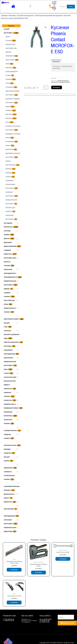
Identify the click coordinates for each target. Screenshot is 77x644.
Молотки (8, 169)
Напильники (10, 142)
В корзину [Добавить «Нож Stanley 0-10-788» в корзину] (14, 602)
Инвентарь (8, 502)
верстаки (9, 114)
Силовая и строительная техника (9, 476)
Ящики (8, 107)
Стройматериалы (10, 431)
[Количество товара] (46, 87)
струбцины (9, 87)
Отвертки (9, 118)
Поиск (71, 7)
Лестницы (8, 346)
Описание (56, 62)
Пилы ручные (10, 60)
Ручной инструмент (25, 15)
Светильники (9, 509)
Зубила (8, 146)
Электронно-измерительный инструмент (10, 362)
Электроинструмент (11, 319)
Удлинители (8, 468)
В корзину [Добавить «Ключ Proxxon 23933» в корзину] (63, 559)
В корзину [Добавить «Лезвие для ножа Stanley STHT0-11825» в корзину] (14, 570)
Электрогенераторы (11, 342)
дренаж (7, 239)
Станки (6, 373)
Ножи (7, 64)
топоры (8, 177)
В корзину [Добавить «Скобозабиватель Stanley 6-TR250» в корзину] (38, 573)
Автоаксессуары (10, 445)
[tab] (56, 62)
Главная (4, 15)
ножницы (9, 68)
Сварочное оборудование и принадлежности (10, 273)
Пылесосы (8, 400)
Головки (8, 79)
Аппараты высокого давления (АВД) (12, 335)
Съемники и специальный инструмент (10, 184)
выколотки (9, 149)
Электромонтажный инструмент (49, 15)
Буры (6, 369)
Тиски (8, 83)
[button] (30, 6)
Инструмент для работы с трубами (10, 262)
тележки (8, 111)
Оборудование (9, 516)
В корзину (56, 87)
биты (7, 122)
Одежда (7, 289)
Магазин (12, 15)
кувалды (8, 173)
